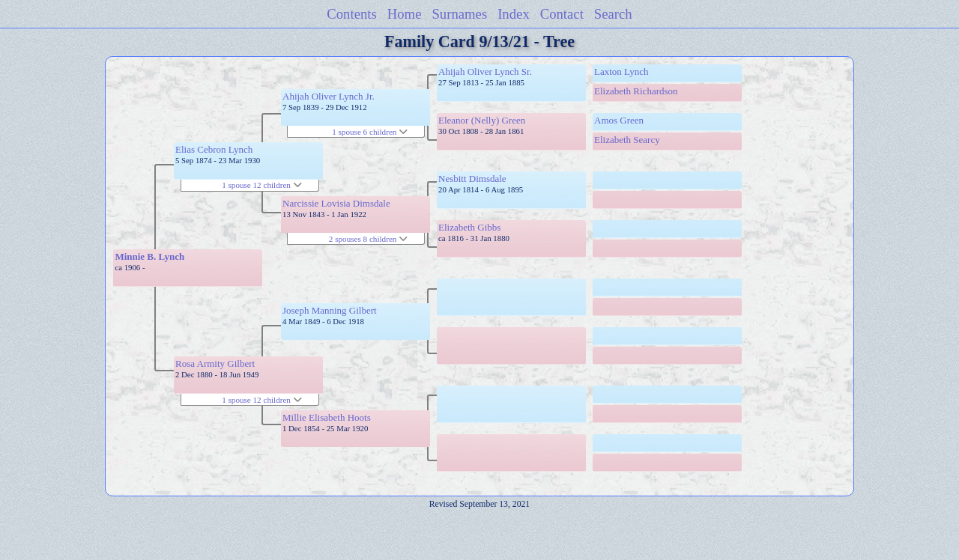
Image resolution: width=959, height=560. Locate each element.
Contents (352, 14)
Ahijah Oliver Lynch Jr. (329, 96)
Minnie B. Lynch (149, 256)
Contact (562, 14)
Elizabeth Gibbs (469, 227)
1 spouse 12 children (262, 185)
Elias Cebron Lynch (214, 149)
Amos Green (619, 120)
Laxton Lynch (621, 71)
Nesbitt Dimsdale (472, 179)
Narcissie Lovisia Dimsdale (336, 203)
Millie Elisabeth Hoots (327, 417)
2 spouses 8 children (368, 239)
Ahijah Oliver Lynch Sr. (485, 71)
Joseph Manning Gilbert (330, 310)
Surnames (459, 14)
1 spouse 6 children (370, 132)
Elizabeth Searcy (627, 140)
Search (613, 14)
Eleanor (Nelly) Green (482, 120)
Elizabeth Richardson (636, 91)
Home (405, 14)
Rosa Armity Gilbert (215, 363)
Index (514, 14)
